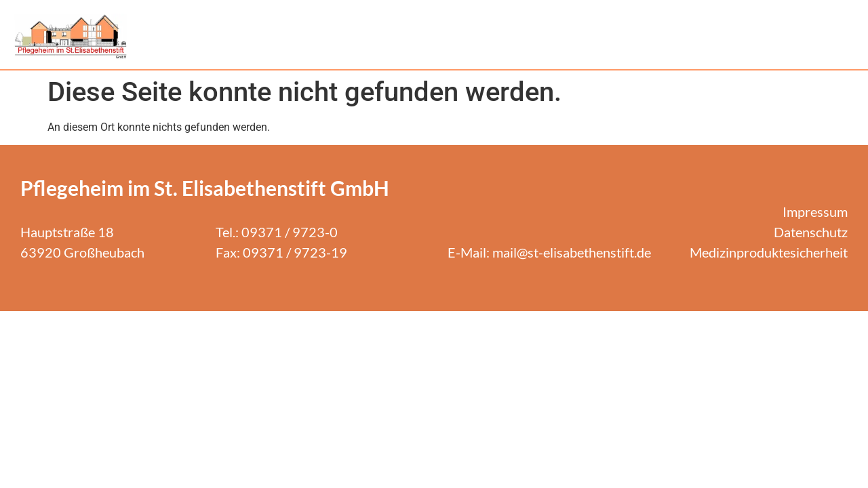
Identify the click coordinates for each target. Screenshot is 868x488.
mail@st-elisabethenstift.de (572, 252)
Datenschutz (811, 232)
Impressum (815, 211)
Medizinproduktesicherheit (769, 252)
